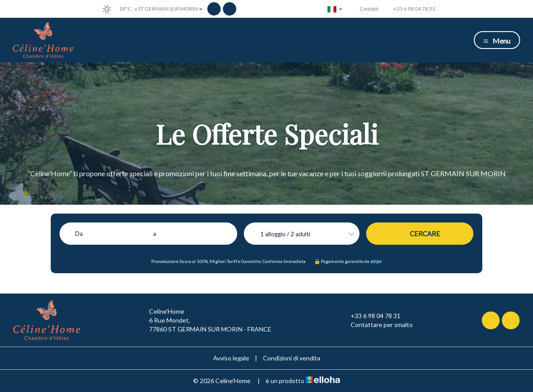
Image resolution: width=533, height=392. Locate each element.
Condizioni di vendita (292, 358)
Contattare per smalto (377, 325)
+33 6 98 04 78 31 (370, 316)
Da (79, 234)
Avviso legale (231, 358)
